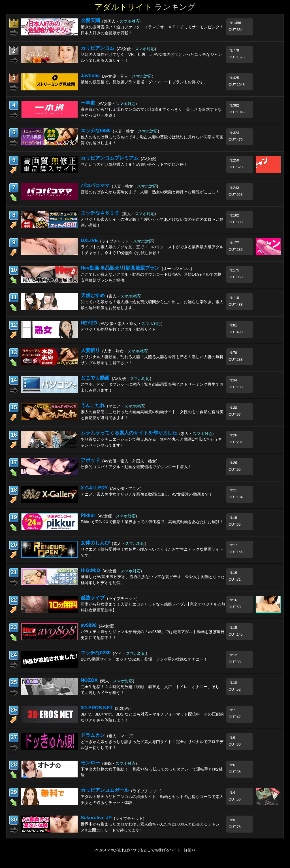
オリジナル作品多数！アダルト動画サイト (118, 329)
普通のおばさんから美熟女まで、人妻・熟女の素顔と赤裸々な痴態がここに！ (150, 192)
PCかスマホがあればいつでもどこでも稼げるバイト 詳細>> (145, 850)
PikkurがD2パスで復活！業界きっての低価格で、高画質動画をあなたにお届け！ (152, 522)
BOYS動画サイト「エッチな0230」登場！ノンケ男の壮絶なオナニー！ (144, 659)
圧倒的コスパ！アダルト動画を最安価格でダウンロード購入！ (136, 467)
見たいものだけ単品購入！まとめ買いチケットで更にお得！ (134, 164)
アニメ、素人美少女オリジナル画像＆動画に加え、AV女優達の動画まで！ (147, 494)
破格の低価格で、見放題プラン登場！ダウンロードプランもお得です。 (144, 82)
